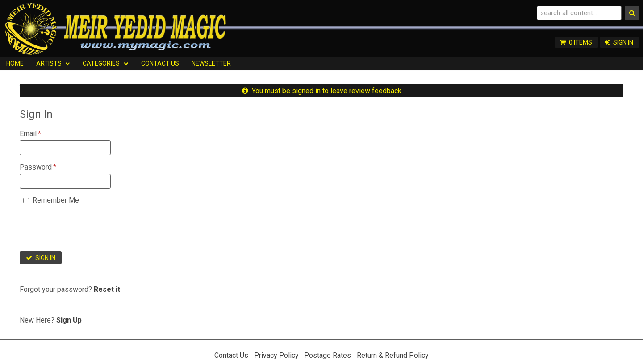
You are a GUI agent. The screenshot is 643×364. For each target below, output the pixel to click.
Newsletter (211, 63)
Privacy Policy (276, 355)
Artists (49, 63)
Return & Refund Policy (393, 355)
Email (28, 134)
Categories (101, 63)
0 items (580, 42)
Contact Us (160, 63)
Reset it (107, 289)
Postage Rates (328, 355)
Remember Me (56, 200)
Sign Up (69, 320)
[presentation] (88, 231)
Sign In (623, 42)
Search (632, 13)
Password (36, 167)
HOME (15, 63)
